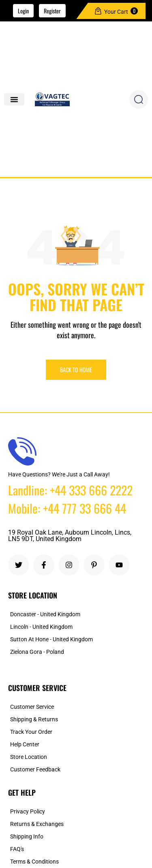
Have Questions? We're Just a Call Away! (59, 474)
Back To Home (76, 370)
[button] (14, 99)
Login (23, 11)
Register (52, 11)
